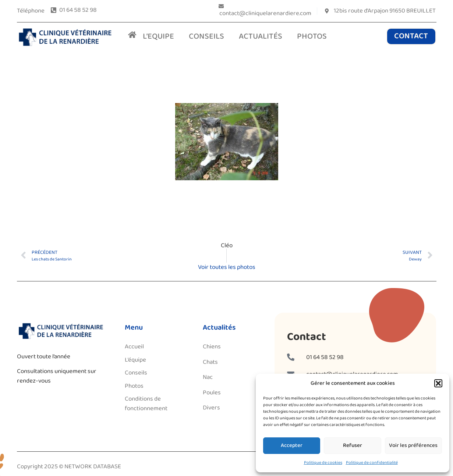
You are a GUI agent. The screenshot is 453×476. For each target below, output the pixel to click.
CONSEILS (206, 36)
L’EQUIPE (158, 36)
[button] (438, 383)
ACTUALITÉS (261, 36)
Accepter (292, 445)
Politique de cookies (323, 463)
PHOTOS (312, 36)
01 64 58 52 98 (325, 357)
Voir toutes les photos (227, 267)
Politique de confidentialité (372, 463)
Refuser (353, 445)
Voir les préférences (413, 445)
